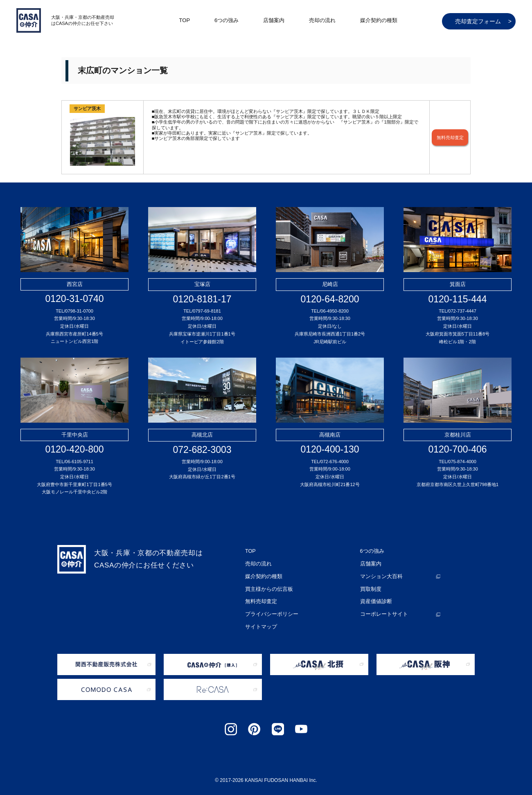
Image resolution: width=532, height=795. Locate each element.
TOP (185, 20)
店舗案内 (274, 20)
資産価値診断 (375, 597)
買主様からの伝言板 (267, 586)
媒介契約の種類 (379, 20)
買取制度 (370, 586)
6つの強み (227, 20)
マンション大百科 (380, 574)
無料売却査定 (450, 137)
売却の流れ (322, 20)
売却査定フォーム (483, 21)
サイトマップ (260, 620)
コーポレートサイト (382, 608)
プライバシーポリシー (270, 608)
